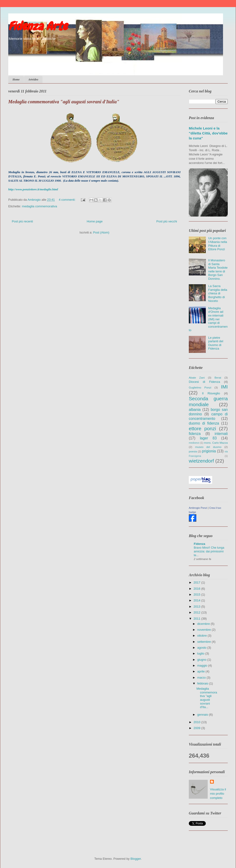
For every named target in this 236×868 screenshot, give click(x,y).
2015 (197, 595)
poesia (193, 451)
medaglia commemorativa (40, 206)
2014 (197, 600)
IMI (224, 387)
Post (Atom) (101, 232)
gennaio (203, 715)
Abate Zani (197, 378)
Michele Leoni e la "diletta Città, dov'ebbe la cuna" (208, 133)
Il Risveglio (211, 393)
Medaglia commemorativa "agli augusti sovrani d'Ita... (207, 698)
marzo (202, 678)
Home (16, 79)
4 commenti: (67, 200)
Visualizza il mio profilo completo (218, 794)
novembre (204, 630)
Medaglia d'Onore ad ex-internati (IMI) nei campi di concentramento (208, 319)
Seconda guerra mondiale (208, 401)
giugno (202, 660)
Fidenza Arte (38, 26)
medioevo (194, 443)
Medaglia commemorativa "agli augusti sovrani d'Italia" (64, 102)
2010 (197, 722)
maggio (203, 666)
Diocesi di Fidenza (204, 382)
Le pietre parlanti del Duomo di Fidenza (216, 343)
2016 (197, 589)
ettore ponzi (202, 428)
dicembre (204, 624)
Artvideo (33, 79)
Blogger (136, 859)
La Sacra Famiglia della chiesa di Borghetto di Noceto (218, 293)
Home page (95, 221)
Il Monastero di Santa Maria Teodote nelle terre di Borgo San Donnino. (218, 269)
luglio (201, 653)
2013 (197, 607)
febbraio (203, 683)
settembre (204, 642)
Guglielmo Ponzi (200, 387)
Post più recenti (22, 221)
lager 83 (208, 438)
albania (195, 410)
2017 (197, 582)
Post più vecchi (167, 221)
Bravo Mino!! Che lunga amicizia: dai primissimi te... (209, 551)
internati (221, 434)
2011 (197, 619)
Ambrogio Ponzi (198, 508)
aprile (201, 671)
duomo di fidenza (204, 423)
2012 (197, 612)
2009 (197, 728)
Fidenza (199, 544)
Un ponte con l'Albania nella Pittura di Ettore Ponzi (218, 244)
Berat (218, 378)
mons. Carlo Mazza (216, 443)
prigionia (209, 451)
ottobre (202, 636)
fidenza (195, 434)
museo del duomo (208, 447)
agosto (202, 648)
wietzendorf (201, 461)
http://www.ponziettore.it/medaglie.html (33, 189)
